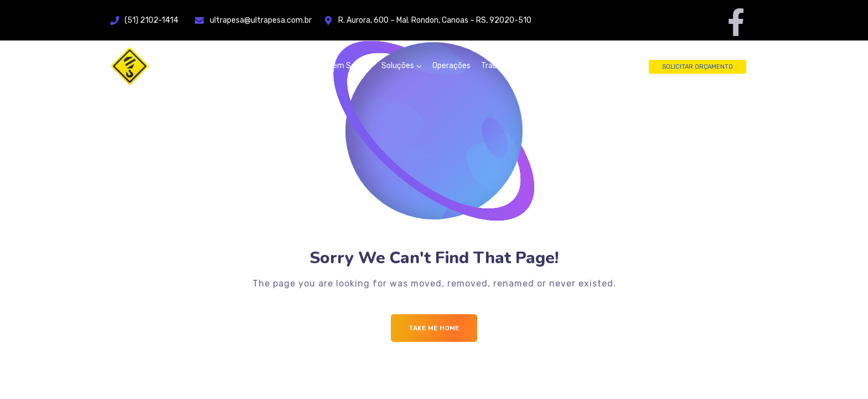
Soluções (398, 66)
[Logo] (177, 66)
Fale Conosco (579, 66)
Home (302, 66)
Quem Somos (347, 66)
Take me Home (434, 328)
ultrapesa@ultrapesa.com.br (267, 20)
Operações (451, 66)
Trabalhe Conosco (513, 66)
